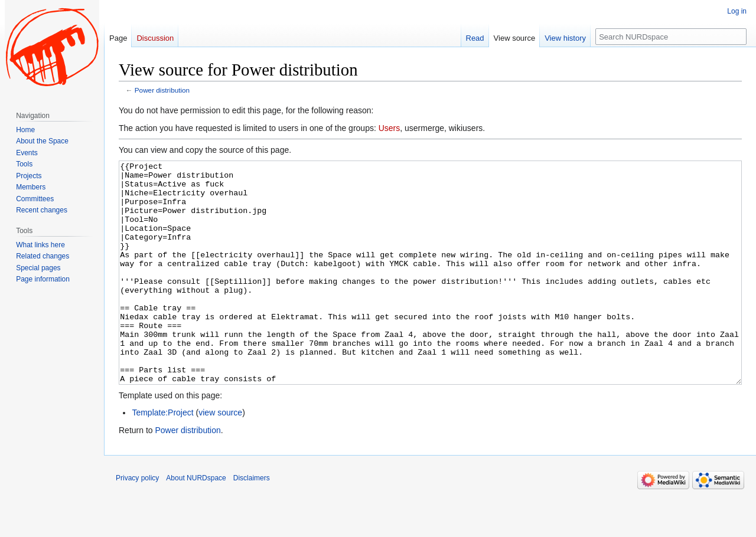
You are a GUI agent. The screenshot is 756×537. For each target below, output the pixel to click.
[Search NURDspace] (671, 37)
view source (220, 457)
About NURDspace (196, 522)
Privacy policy (137, 522)
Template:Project (162, 457)
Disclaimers (252, 522)
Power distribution (162, 90)
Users (390, 128)
